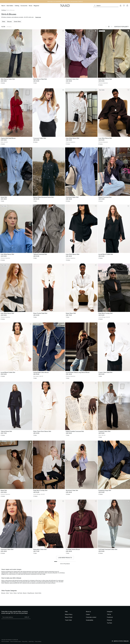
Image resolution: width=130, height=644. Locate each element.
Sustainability (90, 620)
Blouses (3, 593)
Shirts (7, 593)
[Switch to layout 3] (111, 27)
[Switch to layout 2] (109, 27)
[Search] (106, 6)
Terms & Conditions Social (16, 641)
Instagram (110, 612)
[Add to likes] (31, 31)
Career (88, 614)
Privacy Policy (25, 641)
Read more (38, 17)
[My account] (121, 6)
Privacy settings (38, 641)
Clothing (3, 10)
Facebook (110, 617)
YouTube (110, 623)
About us (88, 612)
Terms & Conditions (5, 641)
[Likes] (124, 6)
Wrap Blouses (31, 593)
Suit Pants (20, 593)
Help (66, 612)
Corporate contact (91, 617)
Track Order (68, 620)
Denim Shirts (38, 593)
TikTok (109, 614)
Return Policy (69, 614)
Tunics (11, 593)
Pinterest (109, 620)
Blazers (25, 593)
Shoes (15, 593)
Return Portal (69, 617)
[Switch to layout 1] (106, 27)
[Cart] (127, 6)
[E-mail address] (12, 617)
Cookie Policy (31, 641)
